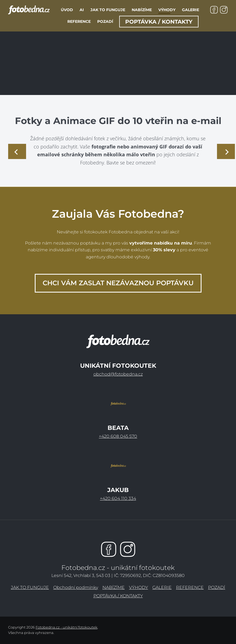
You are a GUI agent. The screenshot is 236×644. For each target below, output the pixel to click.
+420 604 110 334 (118, 498)
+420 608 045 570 (118, 436)
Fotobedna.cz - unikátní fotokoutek (67, 627)
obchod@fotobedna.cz (118, 374)
